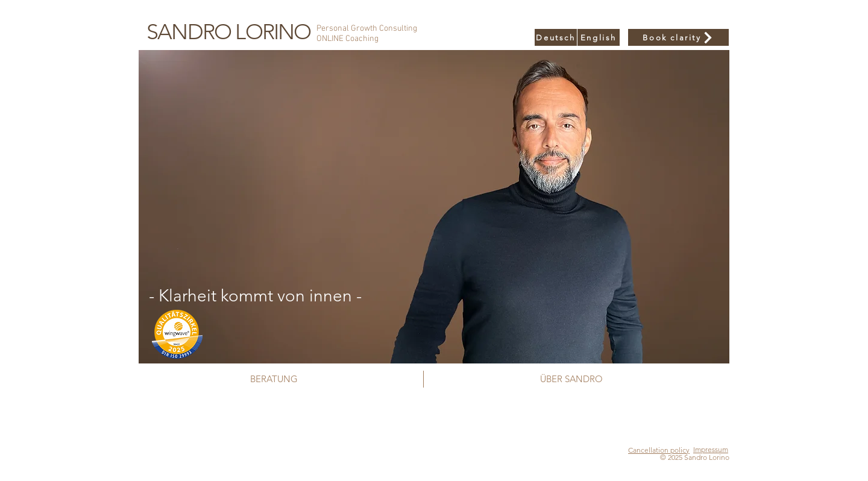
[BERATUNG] (274, 379)
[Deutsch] (556, 37)
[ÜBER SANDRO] (571, 379)
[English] (599, 37)
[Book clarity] (678, 37)
